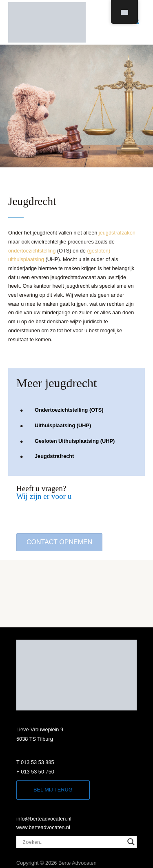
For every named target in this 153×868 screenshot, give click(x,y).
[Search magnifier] (131, 842)
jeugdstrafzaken (117, 233)
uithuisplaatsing (26, 259)
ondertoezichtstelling (32, 251)
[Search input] (73, 842)
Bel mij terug (53, 790)
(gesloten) (99, 251)
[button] (59, 542)
